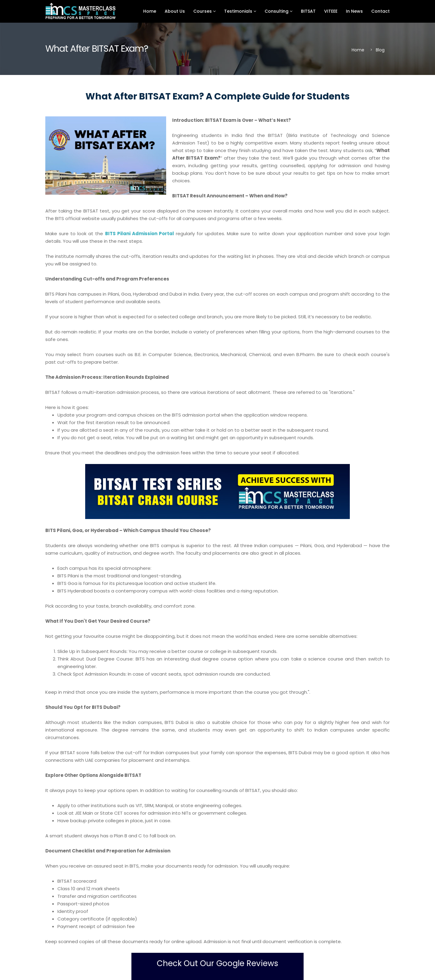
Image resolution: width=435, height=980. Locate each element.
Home (150, 11)
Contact (380, 11)
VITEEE (331, 11)
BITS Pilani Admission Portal (140, 234)
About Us (175, 11)
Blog (380, 50)
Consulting (279, 11)
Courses (205, 11)
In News (354, 11)
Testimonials (240, 11)
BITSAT (308, 11)
